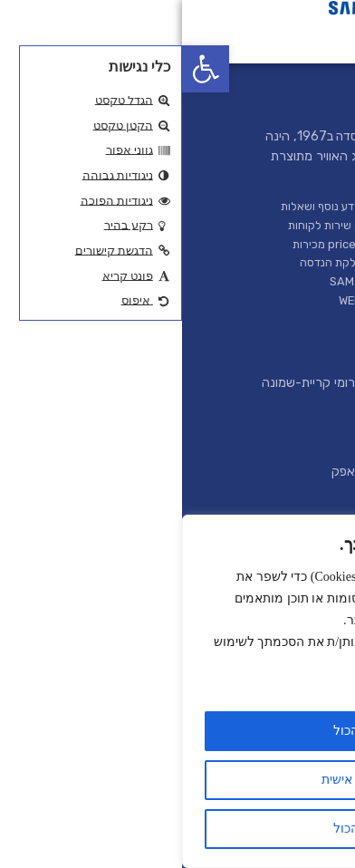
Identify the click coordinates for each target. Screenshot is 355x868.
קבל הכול (177, 731)
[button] (24, 69)
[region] (177, 691)
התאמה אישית (177, 780)
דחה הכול (177, 829)
